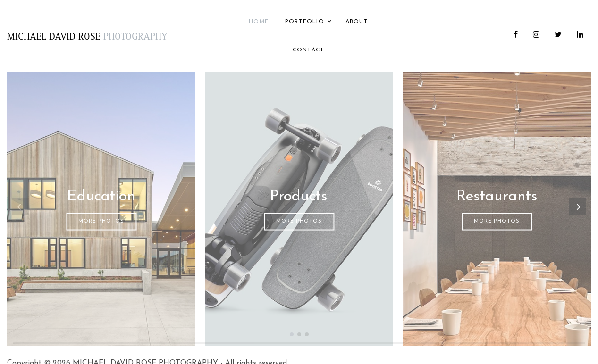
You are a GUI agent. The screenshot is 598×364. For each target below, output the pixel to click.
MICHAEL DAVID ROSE (87, 38)
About (357, 22)
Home (259, 22)
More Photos (101, 221)
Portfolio (305, 22)
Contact (308, 50)
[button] (292, 334)
